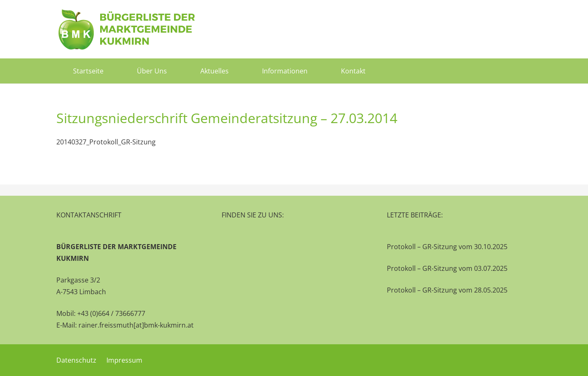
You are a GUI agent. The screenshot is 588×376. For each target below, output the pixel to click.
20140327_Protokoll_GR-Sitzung (106, 142)
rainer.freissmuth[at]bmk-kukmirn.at (136, 325)
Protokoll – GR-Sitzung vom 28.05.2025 (447, 290)
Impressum (124, 360)
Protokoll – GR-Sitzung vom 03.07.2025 (447, 268)
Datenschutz (76, 360)
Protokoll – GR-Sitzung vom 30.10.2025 (447, 247)
